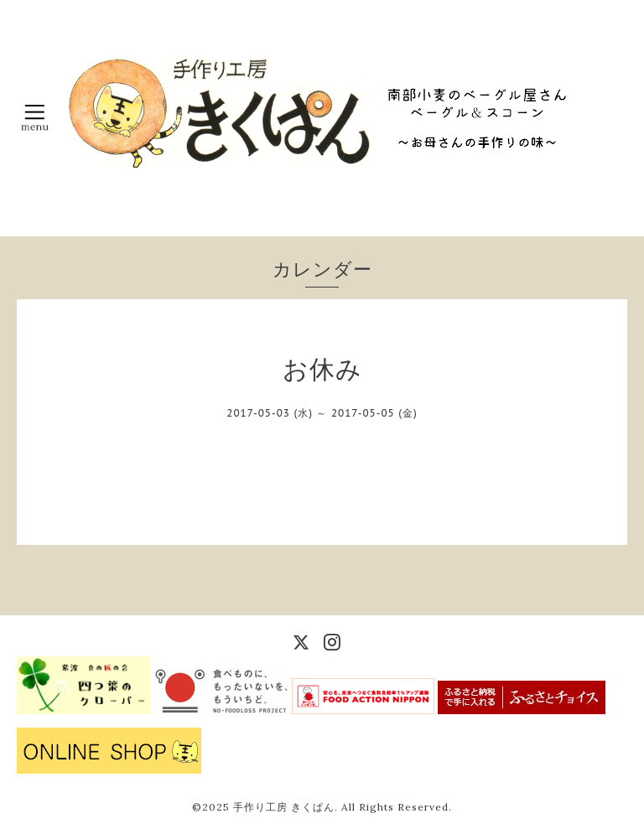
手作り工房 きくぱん (284, 807)
